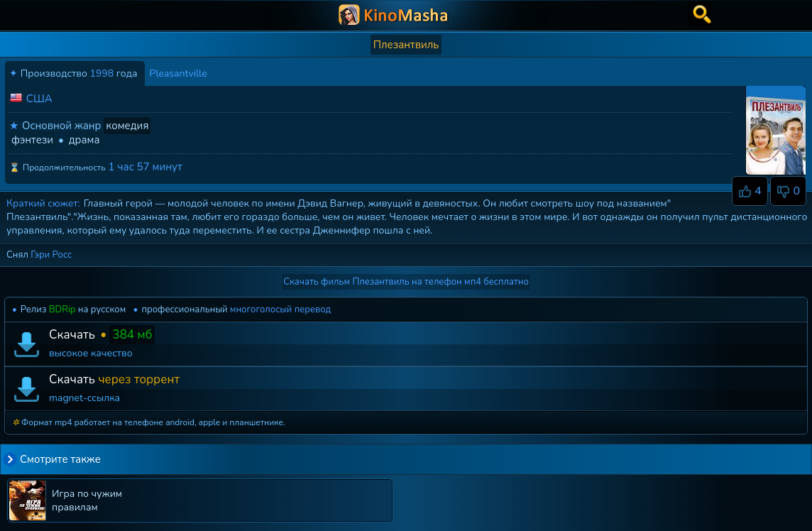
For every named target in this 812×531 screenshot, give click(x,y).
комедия (127, 126)
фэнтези (32, 140)
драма (84, 140)
